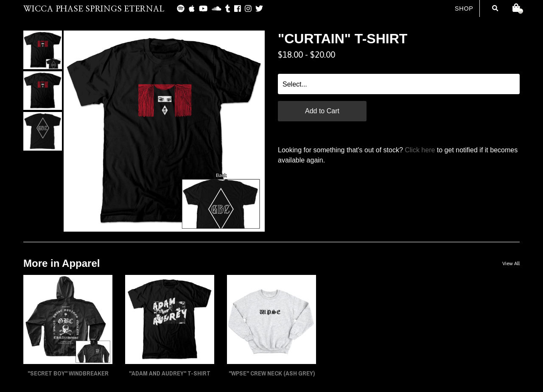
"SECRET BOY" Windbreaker (68, 373)
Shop (464, 8)
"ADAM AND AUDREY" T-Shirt (170, 373)
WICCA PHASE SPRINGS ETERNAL (94, 9)
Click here (420, 150)
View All (511, 263)
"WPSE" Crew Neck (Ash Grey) (272, 373)
